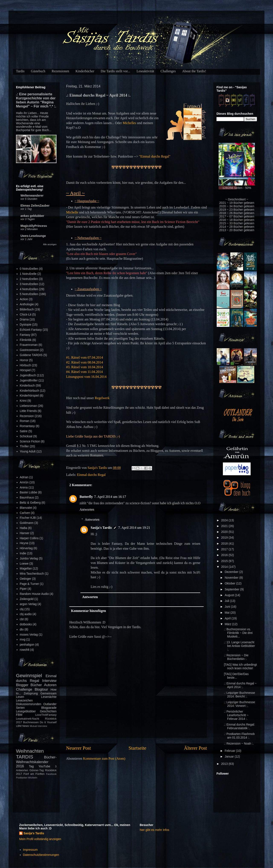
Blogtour (41, 689)
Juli (227, 601)
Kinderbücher (85, 71)
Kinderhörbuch (30, 391)
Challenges (168, 71)
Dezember (232, 572)
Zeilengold (27, 599)
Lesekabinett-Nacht (28, 719)
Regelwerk (102, 398)
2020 (225, 532)
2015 (225, 561)
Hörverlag (26, 548)
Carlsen (25, 513)
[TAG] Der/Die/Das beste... (236, 676)
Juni (228, 607)
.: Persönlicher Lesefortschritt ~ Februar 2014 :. (236, 715)
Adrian (24, 477)
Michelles (129, 123)
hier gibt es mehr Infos (155, 830)
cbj (22, 609)
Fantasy (25, 335)
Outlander (50, 704)
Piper (23, 589)
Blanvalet (26, 508)
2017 (225, 549)
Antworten (87, 509)
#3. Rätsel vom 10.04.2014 (84, 367)
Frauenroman (29, 345)
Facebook (51, 774)
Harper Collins (29, 538)
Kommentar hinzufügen (89, 611)
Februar (230, 751)
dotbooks (26, 624)
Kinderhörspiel (29, 396)
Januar (230, 756)
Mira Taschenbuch (32, 574)
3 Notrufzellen (29, 284)
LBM (19, 726)
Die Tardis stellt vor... (115, 71)
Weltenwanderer (32, 196)
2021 (225, 526)
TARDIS (25, 757)
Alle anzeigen (50, 244)
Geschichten (48, 711)
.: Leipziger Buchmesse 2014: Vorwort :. (240, 704)
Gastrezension (29, 350)
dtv (22, 629)
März (228, 624)
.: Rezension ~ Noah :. (239, 743)
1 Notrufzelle (28, 274)
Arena (24, 487)
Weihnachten (30, 751)
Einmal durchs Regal (91, 475)
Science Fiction (30, 441)
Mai (227, 613)
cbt (22, 619)
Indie (23, 553)
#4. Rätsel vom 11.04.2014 (84, 372)
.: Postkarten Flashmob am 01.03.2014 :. (239, 736)
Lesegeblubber (26, 711)
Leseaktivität (145, 71)
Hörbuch (25, 365)
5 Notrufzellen (29, 294)
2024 (225, 520)
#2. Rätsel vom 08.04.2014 (84, 362)
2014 (225, 567)
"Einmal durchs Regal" (155, 156)
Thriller (24, 446)
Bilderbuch (27, 309)
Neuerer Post (78, 748)
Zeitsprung (31, 693)
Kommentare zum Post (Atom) (104, 759)
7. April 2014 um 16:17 (110, 497)
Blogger (22, 685)
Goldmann (27, 523)
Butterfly (86, 497)
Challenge (24, 689)
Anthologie (27, 304)
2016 (225, 555)
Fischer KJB (28, 518)
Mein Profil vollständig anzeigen (40, 839)
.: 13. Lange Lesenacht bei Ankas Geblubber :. (239, 646)
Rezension (27, 416)
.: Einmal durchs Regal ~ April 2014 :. (240, 685)
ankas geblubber (32, 216)
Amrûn (24, 482)
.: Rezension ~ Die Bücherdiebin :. (236, 657)
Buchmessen (31, 722)
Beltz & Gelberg (30, 503)
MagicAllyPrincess (34, 226)
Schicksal (26, 436)
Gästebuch (38, 71)
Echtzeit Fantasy (31, 330)
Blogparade (49, 708)
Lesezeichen (24, 700)
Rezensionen (60, 71)
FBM (19, 715)
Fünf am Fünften (34, 774)
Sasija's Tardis (101, 528)
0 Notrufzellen (29, 269)
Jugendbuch (28, 375)
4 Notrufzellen (29, 289)
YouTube (44, 766)
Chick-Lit (26, 314)
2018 (225, 543)
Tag (31, 766)
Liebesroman (28, 406)
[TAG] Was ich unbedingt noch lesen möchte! (240, 666)
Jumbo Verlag (29, 558)
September (232, 589)
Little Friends (28, 411)
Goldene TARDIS (31, 355)
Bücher (36, 685)
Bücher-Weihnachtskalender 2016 (36, 762)
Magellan (26, 568)
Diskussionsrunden (29, 704)
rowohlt (25, 650)
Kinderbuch (27, 385)
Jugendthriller (29, 380)
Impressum (30, 850)
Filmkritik (26, 340)
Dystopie (26, 325)
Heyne (24, 543)
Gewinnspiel (29, 676)
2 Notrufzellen (29, 279)
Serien (20, 708)
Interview (49, 681)
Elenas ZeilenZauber (35, 206)
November (232, 578)
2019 (225, 538)
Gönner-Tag (37, 770)
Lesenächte (49, 697)
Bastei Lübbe (29, 492)
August (230, 595)
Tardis (20, 71)
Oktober (230, 583)
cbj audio (26, 614)
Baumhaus (27, 497)
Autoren (50, 685)
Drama (24, 319)
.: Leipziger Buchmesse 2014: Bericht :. (240, 695)
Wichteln (33, 778)
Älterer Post (195, 748)
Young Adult (28, 451)
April (228, 618)
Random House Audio (34, 594)
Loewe (24, 564)
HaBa (24, 528)
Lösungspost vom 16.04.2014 (86, 377)
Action (24, 299)
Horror (24, 360)
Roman (25, 421)
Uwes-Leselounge (33, 236)
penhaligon (27, 645)
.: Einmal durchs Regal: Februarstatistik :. (239, 726)
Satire (24, 431)
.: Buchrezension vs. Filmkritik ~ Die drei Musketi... (238, 633)
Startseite (137, 748)
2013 (225, 764)
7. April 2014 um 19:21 (134, 528)
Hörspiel (25, 370)
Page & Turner (29, 584)
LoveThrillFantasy (46, 715)
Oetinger (26, 579)
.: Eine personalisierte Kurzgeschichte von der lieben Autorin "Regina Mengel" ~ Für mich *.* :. (36, 100)
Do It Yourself (48, 722)
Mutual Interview (38, 726)
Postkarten (22, 778)
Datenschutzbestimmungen (41, 855)
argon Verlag (28, 604)
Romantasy (27, 426)
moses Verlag (29, 635)
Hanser (25, 533)
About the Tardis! (194, 71)
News (26, 726)
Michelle (72, 212)
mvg (23, 639)
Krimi (23, 401)
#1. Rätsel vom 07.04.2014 (84, 357)
